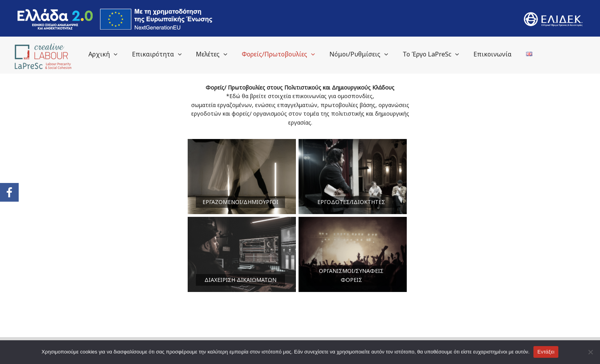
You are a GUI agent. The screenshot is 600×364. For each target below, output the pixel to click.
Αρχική (118, 54)
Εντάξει (546, 352)
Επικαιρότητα (170, 54)
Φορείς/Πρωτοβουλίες (288, 54)
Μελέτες (223, 54)
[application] (129, 54)
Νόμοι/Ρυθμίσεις (366, 54)
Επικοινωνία (496, 54)
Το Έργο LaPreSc (436, 54)
